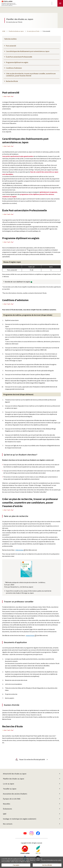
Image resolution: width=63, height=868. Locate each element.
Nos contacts (8, 824)
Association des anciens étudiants (15, 794)
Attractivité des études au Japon (15, 774)
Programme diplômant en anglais (17, 62)
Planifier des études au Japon (14, 779)
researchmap (31, 635)
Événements (7, 809)
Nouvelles (7, 804)
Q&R (5, 814)
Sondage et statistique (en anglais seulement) (20, 819)
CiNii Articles (20, 550)
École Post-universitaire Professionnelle (19, 57)
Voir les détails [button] (47, 865)
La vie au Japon (9, 784)
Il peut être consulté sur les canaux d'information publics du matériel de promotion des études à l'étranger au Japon (29, 592)
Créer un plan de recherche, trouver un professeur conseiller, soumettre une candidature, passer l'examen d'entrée (31, 75)
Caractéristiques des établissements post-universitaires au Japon (28, 51)
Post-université (11, 46)
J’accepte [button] (16, 865)
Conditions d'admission (14, 68)
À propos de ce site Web (12, 799)
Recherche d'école (12, 81)
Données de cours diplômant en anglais (18, 282)
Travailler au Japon (10, 789)
